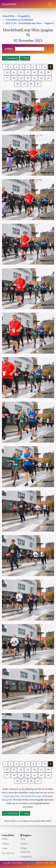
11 (14, 72)
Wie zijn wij (8, 853)
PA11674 (41, 863)
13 (28, 72)
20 (28, 78)
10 (7, 72)
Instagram (7, 800)
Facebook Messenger (31, 796)
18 (14, 78)
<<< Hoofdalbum (11, 58)
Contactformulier (12, 796)
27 (38, 84)
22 (42, 78)
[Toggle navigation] (50, 4)
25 (24, 84)
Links (4, 848)
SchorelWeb (9, 4)
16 (48, 72)
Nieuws (24, 844)
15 (41, 72)
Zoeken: (24, 49)
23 (48, 78)
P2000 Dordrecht (25, 850)
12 (21, 72)
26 (31, 84)
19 (21, 78)
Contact (6, 844)
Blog (23, 839)
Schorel (20, 863)
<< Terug (25, 58)
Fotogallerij (26, 857)
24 (17, 84)
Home (5, 839)
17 (7, 78)
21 (35, 78)
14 (34, 72)
